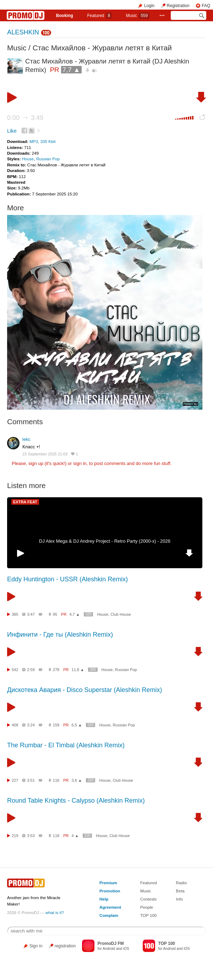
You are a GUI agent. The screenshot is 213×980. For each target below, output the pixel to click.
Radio (182, 883)
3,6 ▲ (77, 780)
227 (15, 780)
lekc (26, 439)
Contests (148, 899)
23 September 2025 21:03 (45, 454)
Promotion (110, 891)
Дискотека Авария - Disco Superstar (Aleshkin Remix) (85, 690)
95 (55, 614)
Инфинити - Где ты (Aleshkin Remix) (60, 635)
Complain (109, 915)
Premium (108, 883)
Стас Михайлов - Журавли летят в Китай (102, 48)
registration (65, 946)
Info (180, 899)
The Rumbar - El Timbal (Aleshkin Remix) (66, 745)
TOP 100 (148, 915)
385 (15, 614)
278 (56, 670)
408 (15, 725)
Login (149, 6)
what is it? (55, 912)
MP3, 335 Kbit (42, 141)
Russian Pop (48, 159)
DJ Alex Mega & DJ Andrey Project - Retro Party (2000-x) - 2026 (105, 541)
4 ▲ (75, 836)
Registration (178, 6)
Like (12, 131)
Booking (65, 16)
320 (89, 614)
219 (15, 836)
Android (109, 949)
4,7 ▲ (74, 614)
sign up (36, 463)
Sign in (36, 946)
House (28, 159)
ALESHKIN (23, 32)
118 (56, 836)
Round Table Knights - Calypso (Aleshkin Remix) (76, 801)
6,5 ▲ (77, 725)
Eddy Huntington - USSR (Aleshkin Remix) (67, 579)
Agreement (110, 907)
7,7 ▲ (71, 70)
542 (15, 670)
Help (104, 899)
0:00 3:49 (25, 118)
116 (56, 780)
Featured (99, 16)
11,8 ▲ (78, 670)
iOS (126, 949)
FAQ (206, 6)
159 (56, 725)
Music (138, 16)
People (147, 907)
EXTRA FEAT (25, 502)
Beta (180, 891)
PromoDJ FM (111, 943)
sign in (80, 463)
